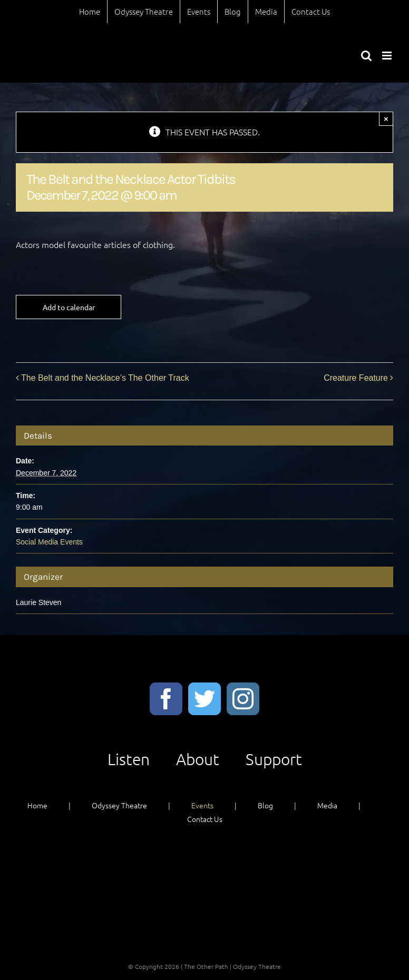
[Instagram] (243, 699)
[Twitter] (204, 699)
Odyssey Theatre (119, 805)
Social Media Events (49, 542)
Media (327, 805)
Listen (129, 759)
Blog (265, 805)
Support (274, 759)
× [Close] (386, 119)
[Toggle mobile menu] (388, 56)
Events (202, 805)
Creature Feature (356, 378)
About (198, 759)
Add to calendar (69, 307)
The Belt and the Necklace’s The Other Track (105, 378)
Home (37, 805)
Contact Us (205, 819)
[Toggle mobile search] (366, 56)
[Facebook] (166, 699)
